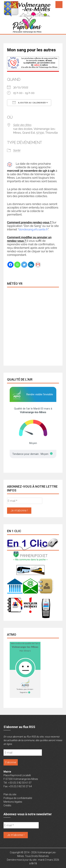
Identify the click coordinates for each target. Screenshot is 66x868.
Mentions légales (13, 802)
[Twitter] (24, 265)
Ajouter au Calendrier (29, 102)
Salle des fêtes (22, 125)
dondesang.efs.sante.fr (33, 229)
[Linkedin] (31, 265)
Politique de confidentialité (18, 798)
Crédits (7, 805)
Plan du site (10, 794)
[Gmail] (38, 265)
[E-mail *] (25, 501)
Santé (17, 150)
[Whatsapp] (17, 265)
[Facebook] (10, 265)
